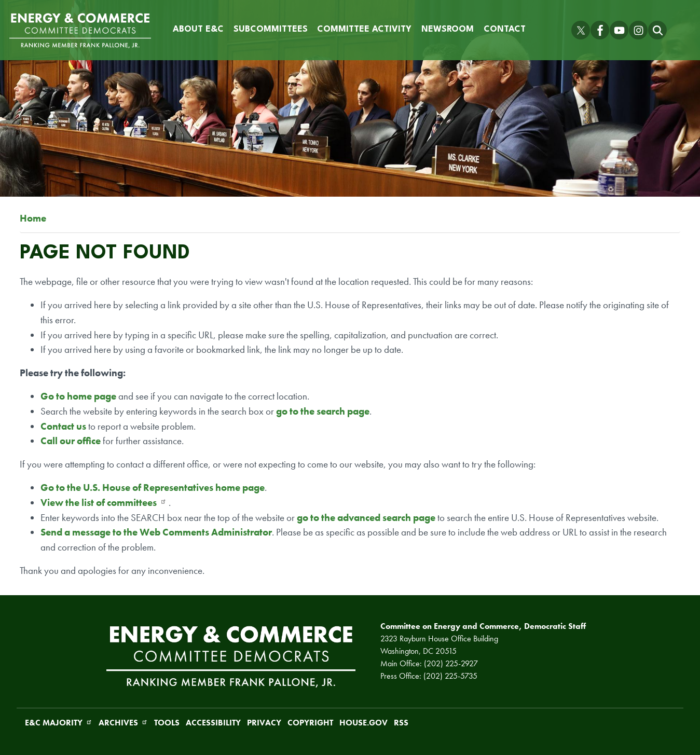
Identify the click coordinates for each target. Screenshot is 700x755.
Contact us (64, 426)
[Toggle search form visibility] (657, 30)
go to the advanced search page (366, 518)
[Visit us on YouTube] (619, 30)
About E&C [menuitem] (198, 30)
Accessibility (213, 723)
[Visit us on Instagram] (638, 30)
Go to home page (78, 396)
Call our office (71, 441)
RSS (401, 723)
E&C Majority (59, 723)
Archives (123, 723)
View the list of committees (104, 503)
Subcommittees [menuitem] (271, 30)
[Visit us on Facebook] (600, 30)
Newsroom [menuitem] (448, 30)
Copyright (310, 723)
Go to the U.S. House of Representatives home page (153, 488)
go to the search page (323, 411)
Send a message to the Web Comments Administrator (156, 532)
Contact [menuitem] (505, 30)
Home (33, 218)
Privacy (264, 723)
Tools (167, 723)
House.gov (363, 723)
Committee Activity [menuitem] (364, 30)
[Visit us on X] (581, 30)
